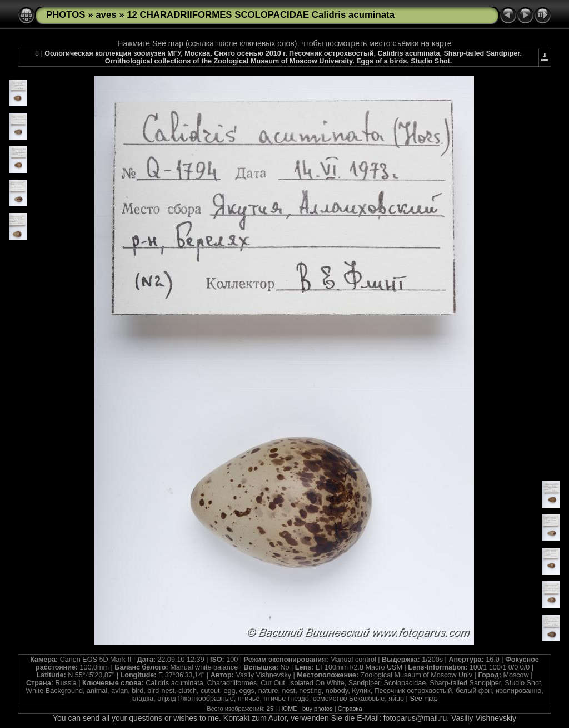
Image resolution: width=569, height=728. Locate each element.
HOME (288, 709)
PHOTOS (66, 15)
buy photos (318, 709)
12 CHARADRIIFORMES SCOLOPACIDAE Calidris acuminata (261, 15)
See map (423, 699)
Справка (350, 709)
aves (106, 15)
